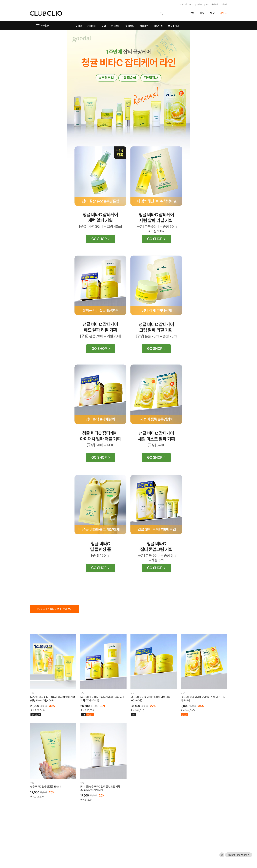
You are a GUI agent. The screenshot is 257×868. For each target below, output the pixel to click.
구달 (104, 26)
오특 (192, 13)
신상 (212, 13)
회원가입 (183, 4)
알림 (207, 4)
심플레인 (144, 26)
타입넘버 (158, 26)
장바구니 (200, 4)
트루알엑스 (174, 26)
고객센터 (224, 4)
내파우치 (215, 4)
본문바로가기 (0, 0)
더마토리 (116, 26)
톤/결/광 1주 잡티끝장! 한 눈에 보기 (55, 609)
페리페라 (92, 26)
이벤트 (223, 13)
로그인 (192, 4)
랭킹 (202, 13)
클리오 (79, 26)
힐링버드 (130, 26)
